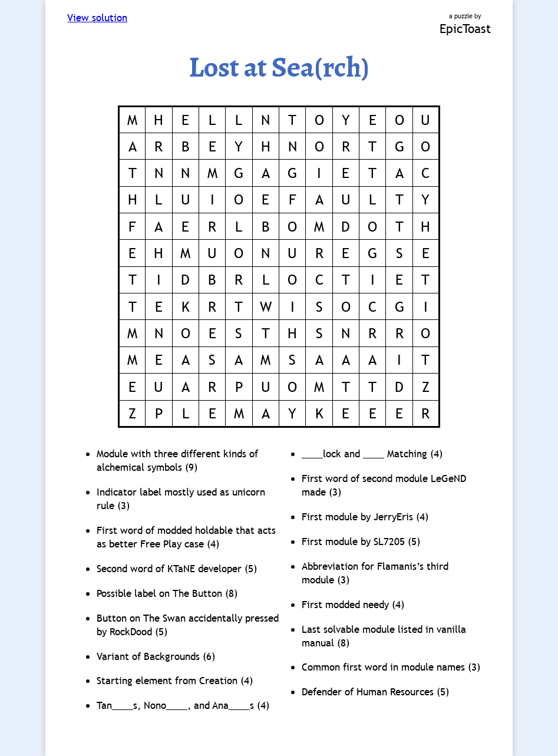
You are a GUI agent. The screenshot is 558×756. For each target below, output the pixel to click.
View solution (97, 18)
